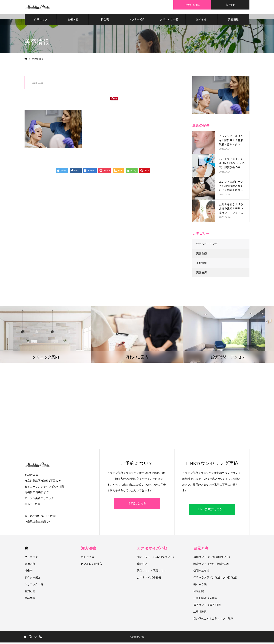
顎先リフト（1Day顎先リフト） (156, 558)
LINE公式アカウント (212, 511)
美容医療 (202, 255)
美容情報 (233, 21)
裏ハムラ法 (200, 586)
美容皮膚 (202, 274)
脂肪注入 (142, 565)
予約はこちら (137, 505)
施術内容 (73, 21)
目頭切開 (199, 593)
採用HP (230, 5)
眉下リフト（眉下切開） (208, 606)
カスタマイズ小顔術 (149, 579)
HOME (26, 550)
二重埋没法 (200, 613)
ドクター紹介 (137, 21)
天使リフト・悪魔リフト (152, 572)
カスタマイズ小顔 (152, 550)
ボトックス (88, 558)
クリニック (41, 21)
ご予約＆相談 (192, 5)
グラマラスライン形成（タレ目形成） (216, 579)
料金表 (105, 21)
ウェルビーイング (207, 245)
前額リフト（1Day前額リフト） (212, 558)
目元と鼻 (201, 550)
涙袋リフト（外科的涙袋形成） (212, 565)
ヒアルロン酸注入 (92, 565)
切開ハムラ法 (201, 572)
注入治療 (88, 550)
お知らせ (201, 21)
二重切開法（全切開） (207, 599)
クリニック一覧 (169, 21)
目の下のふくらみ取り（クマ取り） (215, 620)
